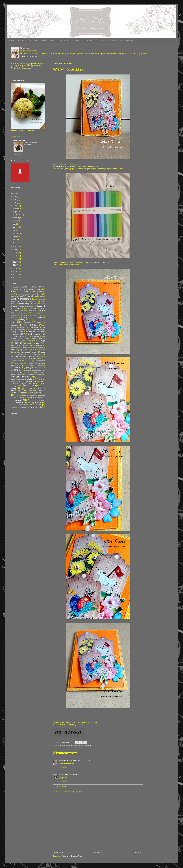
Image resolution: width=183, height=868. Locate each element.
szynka (16, 386)
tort (31, 388)
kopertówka (26, 341)
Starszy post (138, 852)
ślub (34, 386)
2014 (15, 268)
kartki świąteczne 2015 (18, 327)
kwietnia (16, 233)
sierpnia (15, 221)
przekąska (39, 363)
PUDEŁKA (76, 41)
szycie (34, 384)
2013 (15, 271)
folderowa (33, 315)
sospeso (21, 379)
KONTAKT (130, 41)
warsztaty (14, 393)
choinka (13, 304)
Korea (35, 341)
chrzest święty (24, 304)
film (42, 313)
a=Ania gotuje (17, 289)
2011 (15, 278)
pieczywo (34, 359)
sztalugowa (23, 384)
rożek (35, 372)
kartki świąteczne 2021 (36, 334)
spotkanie (31, 379)
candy (19, 301)
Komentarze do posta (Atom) (72, 856)
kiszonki (21, 339)
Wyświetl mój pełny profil (29, 57)
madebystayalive (15, 348)
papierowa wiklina (34, 357)
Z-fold (33, 400)
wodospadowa (33, 395)
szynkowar (26, 386)
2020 (15, 250)
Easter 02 (105, 262)
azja (12, 294)
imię (30, 320)
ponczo (24, 363)
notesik (34, 352)
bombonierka (31, 296)
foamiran (22, 315)
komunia (42, 339)
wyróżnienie (30, 397)
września (16, 218)
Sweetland (20, 381)
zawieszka (37, 405)
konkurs (16, 341)
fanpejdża (81, 725)
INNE (104, 41)
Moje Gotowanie (19, 141)
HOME (11, 41)
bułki (41, 299)
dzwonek (35, 313)
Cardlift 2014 (32, 302)
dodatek (34, 308)
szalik (41, 381)
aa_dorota (26, 48)
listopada (16, 212)
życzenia (39, 407)
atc (34, 292)
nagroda (16, 352)
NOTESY (64, 41)
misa (28, 350)
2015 (15, 265)
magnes (40, 348)
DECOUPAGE (116, 41)
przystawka (42, 365)
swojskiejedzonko (31, 381)
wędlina (24, 393)
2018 (15, 256)
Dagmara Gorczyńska (68, 761)
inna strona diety (38, 320)
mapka (13, 350)
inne (12, 322)
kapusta (39, 322)
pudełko (16, 368)
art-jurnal (27, 292)
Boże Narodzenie (21, 299)
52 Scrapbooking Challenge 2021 (22, 287)
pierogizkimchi (16, 361)
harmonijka (14, 320)
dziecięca (41, 310)
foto (40, 315)
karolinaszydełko (17, 325)
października (17, 215)
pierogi (41, 359)
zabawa (42, 400)
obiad (43, 352)
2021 (15, 247)
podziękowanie (40, 361)
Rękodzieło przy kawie (39, 370)
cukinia (22, 306)
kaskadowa (36, 336)
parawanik (14, 359)
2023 (15, 203)
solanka (13, 379)
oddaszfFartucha (21, 354)
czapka (29, 306)
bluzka (12, 296)
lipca (14, 224)
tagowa (13, 388)
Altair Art (63, 745)
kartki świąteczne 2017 (21, 330)
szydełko (42, 384)
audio (40, 292)
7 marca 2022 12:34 (84, 761)
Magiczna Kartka (29, 348)
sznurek (13, 384)
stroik (41, 379)
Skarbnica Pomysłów (77, 745)
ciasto (15, 306)
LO (97, 41)
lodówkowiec (38, 345)
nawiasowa (25, 352)
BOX (41, 296)
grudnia (15, 208)
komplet (34, 339)
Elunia (62, 775)
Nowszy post (58, 852)
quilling (28, 368)
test (23, 388)
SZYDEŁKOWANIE (38, 41)
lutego (15, 239)
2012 (15, 274)
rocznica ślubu (18, 372)
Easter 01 (96, 262)
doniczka (23, 311)
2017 (15, 259)
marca (15, 236)
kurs (38, 343)
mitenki (34, 350)
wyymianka (40, 397)
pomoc (16, 363)
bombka (20, 296)
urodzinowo (16, 390)
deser (28, 308)
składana (40, 377)
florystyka (13, 315)
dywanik (31, 311)
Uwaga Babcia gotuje (35, 390)
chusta (35, 304)
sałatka (13, 375)
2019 (15, 253)
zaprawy (13, 405)
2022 (15, 206)
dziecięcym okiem (22, 313)
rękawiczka (27, 370)
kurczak (29, 343)
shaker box (39, 375)
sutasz (12, 381)
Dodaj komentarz (60, 786)
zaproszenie (24, 405)
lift (20, 345)
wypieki (22, 397)
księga (43, 341)
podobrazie (28, 361)
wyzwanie (16, 400)
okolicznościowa (16, 357)
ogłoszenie (37, 354)
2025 (15, 197)
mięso (21, 350)
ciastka (43, 304)
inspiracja (27, 322)
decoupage (18, 308)
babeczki (20, 294)
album (26, 289)
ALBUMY (88, 41)
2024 (15, 200)
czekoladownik (40, 306)
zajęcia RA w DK (23, 403)
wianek (32, 393)
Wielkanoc (88, 745)
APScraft (14, 292)
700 (39, 287)
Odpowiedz (63, 767)
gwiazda (39, 317)
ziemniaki (13, 407)
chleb (41, 302)
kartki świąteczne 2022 (21, 336)
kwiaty (13, 345)
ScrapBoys (30, 375)
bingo (39, 294)
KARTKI (53, 41)
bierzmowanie (30, 294)
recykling (14, 370)
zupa (31, 407)
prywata (31, 363)
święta (41, 386)
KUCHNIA (22, 41)
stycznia (16, 243)
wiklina (18, 395)
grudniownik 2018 (25, 317)
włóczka (24, 395)
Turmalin (39, 388)
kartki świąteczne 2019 (28, 332)
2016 (15, 262)
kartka (68, 745)
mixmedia (42, 350)
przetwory (32, 365)
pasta (20, 359)
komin (28, 339)
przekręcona (14, 365)
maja (14, 230)
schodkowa (21, 375)
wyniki (16, 397)
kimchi (15, 339)
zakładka (38, 403)
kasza (43, 336)
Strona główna (98, 852)
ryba (42, 372)
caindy (12, 302)
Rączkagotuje (39, 368)
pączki (26, 359)
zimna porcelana (23, 407)
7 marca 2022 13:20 (72, 775)
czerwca (16, 227)
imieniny (22, 320)
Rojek (29, 372)
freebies (13, 317)
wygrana (42, 395)
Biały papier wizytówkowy (63, 166)
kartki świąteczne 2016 (37, 327)
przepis (23, 365)
